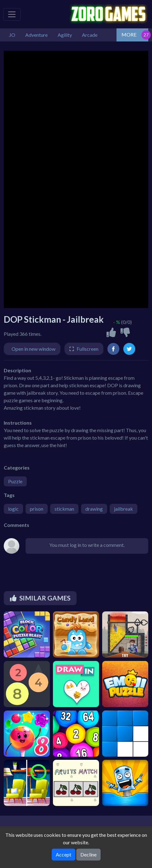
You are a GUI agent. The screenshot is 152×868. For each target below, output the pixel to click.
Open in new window (33, 349)
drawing (94, 509)
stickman (64, 509)
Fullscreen (88, 349)
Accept (64, 854)
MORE (129, 34)
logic (13, 509)
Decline (88, 854)
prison (37, 509)
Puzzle (15, 481)
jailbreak (123, 509)
